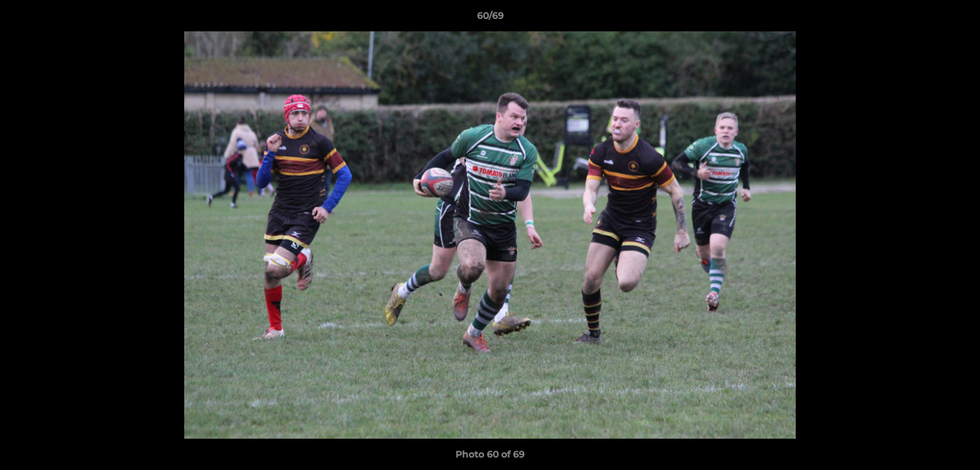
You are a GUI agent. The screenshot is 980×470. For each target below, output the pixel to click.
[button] (956, 19)
